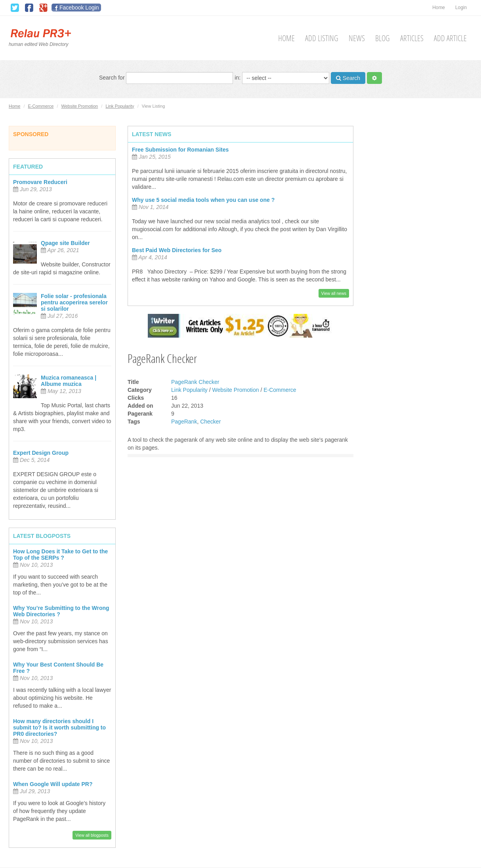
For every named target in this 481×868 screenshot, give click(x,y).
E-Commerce (41, 106)
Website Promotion (80, 106)
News (357, 38)
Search (348, 78)
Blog (383, 38)
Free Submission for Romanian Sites (180, 150)
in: (282, 78)
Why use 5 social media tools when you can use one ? (203, 200)
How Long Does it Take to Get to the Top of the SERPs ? (60, 555)
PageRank (184, 422)
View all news (334, 293)
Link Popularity (120, 106)
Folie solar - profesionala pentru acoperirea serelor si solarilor (74, 302)
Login (461, 8)
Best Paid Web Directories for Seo (177, 250)
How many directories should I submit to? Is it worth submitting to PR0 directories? (59, 727)
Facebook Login (79, 8)
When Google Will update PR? (53, 784)
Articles (412, 38)
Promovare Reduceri (40, 182)
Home (439, 8)
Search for (166, 78)
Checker (210, 422)
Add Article (450, 38)
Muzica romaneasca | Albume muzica (69, 381)
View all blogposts (92, 835)
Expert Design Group (41, 453)
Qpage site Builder (65, 243)
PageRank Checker (195, 382)
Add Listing (322, 38)
